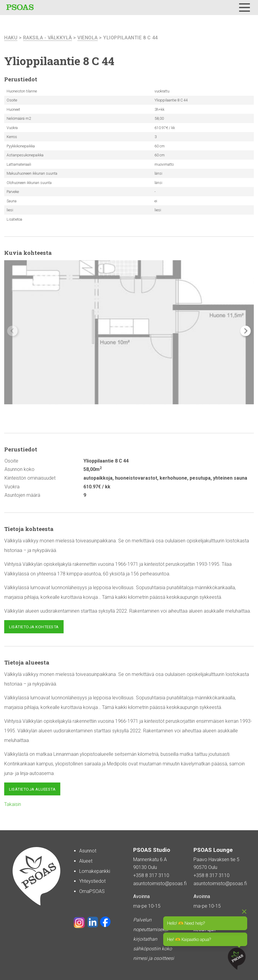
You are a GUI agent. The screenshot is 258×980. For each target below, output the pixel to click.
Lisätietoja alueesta (32, 789)
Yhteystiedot (92, 881)
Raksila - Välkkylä (48, 38)
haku (11, 38)
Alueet (86, 861)
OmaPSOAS (92, 891)
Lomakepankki (95, 871)
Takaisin (13, 804)
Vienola (88, 38)
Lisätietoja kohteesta (34, 627)
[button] (246, 331)
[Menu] (244, 8)
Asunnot (88, 851)
